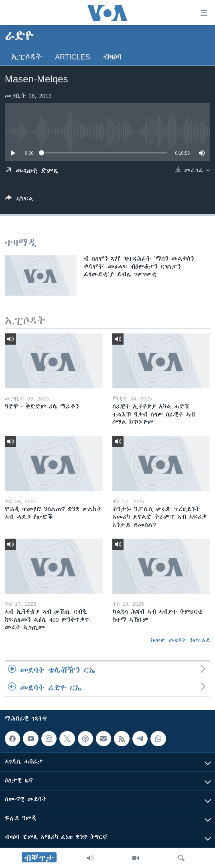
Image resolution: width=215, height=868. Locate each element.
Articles (73, 57)
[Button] (19, 200)
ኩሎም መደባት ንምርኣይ (181, 640)
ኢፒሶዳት (27, 57)
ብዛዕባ (112, 57)
